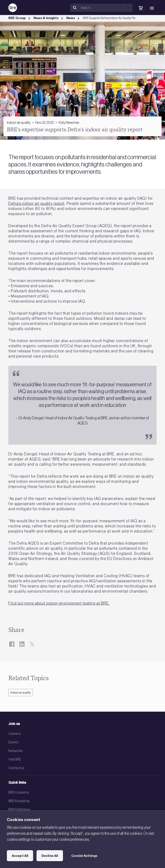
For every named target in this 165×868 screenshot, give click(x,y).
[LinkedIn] (22, 644)
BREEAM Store (19, 809)
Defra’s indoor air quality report (37, 204)
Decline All (50, 856)
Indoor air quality (21, 693)
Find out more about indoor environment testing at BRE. (59, 603)
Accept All (20, 856)
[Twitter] (32, 644)
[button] (128, 8)
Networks (15, 751)
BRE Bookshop (19, 801)
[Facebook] (12, 644)
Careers (14, 734)
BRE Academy (19, 792)
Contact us (16, 768)
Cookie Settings (84, 856)
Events (13, 742)
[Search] (106, 8)
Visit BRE (15, 759)
